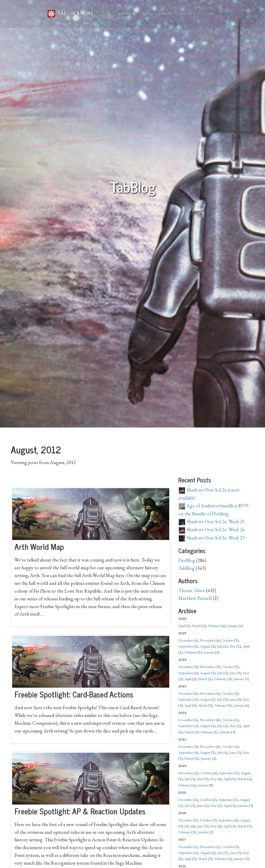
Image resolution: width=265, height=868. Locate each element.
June (233, 673)
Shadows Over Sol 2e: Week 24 (212, 529)
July (220, 646)
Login (208, 13)
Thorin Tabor (192, 590)
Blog (147, 13)
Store (106, 13)
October (228, 640)
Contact (187, 13)
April (182, 626)
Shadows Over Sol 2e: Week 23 (212, 538)
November (207, 640)
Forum (165, 13)
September (186, 646)
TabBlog (186, 568)
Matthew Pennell (195, 598)
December (186, 640)
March (197, 626)
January (233, 626)
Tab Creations (70, 11)
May (233, 646)
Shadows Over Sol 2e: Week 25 (212, 521)
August (205, 646)
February (214, 626)
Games (127, 13)
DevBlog (187, 560)
